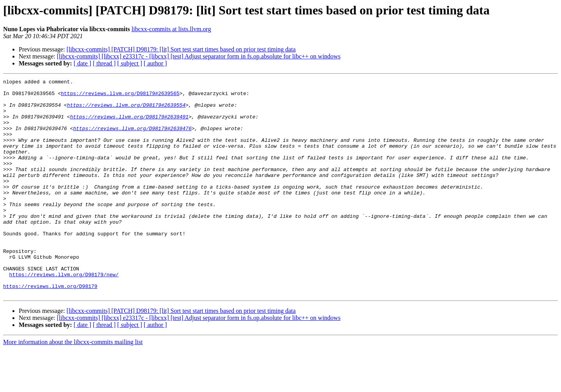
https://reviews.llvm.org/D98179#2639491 (129, 125)
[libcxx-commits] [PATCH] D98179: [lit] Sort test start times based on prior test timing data (181, 49)
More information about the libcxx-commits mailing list (73, 385)
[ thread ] (104, 63)
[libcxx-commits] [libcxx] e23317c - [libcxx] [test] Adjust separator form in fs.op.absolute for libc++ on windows (199, 56)
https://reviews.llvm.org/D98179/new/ (64, 314)
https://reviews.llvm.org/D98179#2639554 (126, 111)
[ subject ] (130, 63)
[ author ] (155, 63)
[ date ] (82, 63)
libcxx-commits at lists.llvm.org (171, 29)
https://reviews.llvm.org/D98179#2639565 (120, 97)
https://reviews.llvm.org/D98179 (50, 328)
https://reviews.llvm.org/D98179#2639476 (132, 139)
